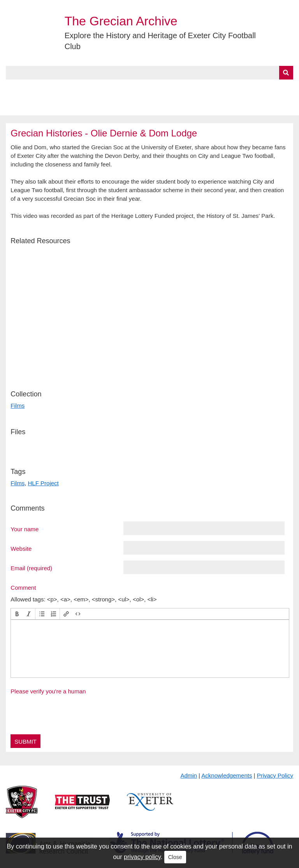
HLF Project (43, 483)
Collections (86, 88)
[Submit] (286, 73)
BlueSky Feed (27, 106)
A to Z (132, 88)
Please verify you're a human (48, 691)
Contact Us (255, 88)
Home (14, 88)
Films (18, 406)
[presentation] (17, 614)
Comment (23, 587)
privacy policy (142, 857)
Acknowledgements (227, 775)
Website (21, 548)
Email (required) (31, 568)
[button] (17, 614)
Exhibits (170, 88)
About (45, 88)
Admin (189, 775)
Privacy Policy (275, 775)
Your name (25, 529)
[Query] (149, 73)
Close (175, 857)
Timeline (212, 88)
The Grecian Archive (121, 21)
